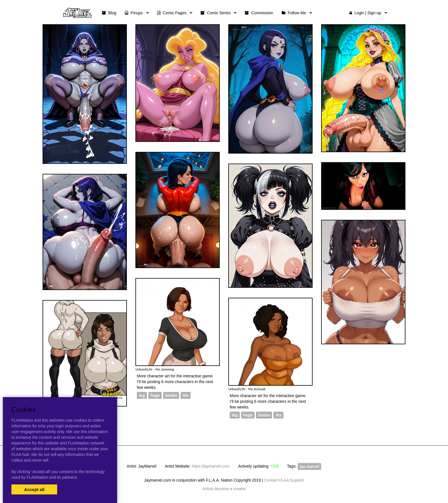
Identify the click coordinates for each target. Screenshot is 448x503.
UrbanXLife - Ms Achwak (247, 389)
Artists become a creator (224, 489)
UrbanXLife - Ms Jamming (155, 369)
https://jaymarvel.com (211, 466)
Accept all (34, 489)
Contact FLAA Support (284, 480)
